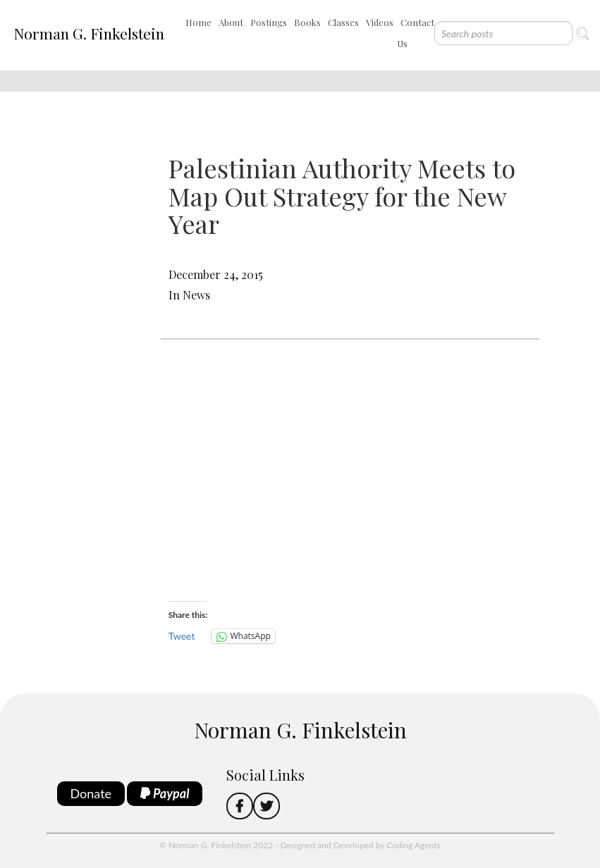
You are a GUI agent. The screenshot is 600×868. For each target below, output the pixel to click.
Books (307, 22)
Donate (91, 793)
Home (198, 22)
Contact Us (416, 33)
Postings (269, 22)
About (231, 22)
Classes (343, 22)
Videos (380, 22)
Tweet (182, 636)
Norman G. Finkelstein (89, 33)
